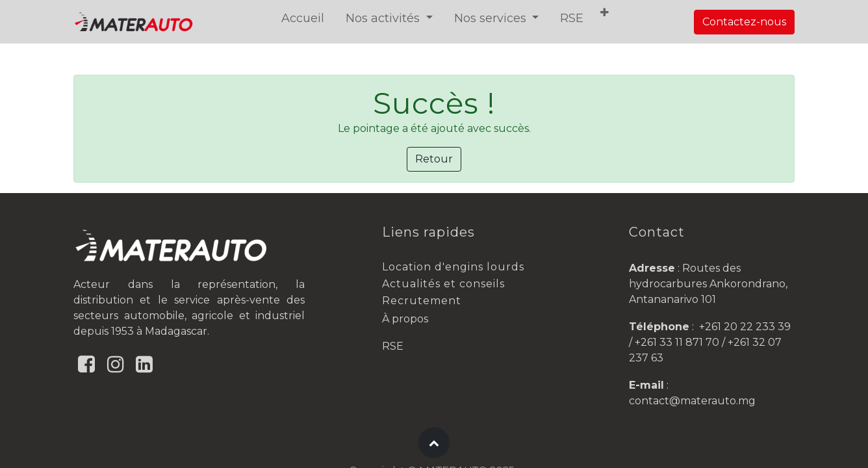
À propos (405, 319)
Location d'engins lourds (453, 267)
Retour (434, 159)
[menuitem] (303, 19)
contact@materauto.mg (692, 401)
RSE (393, 346)
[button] (605, 13)
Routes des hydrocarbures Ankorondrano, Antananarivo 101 (708, 284)
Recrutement (422, 301)
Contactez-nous (744, 22)
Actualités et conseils (443, 284)
